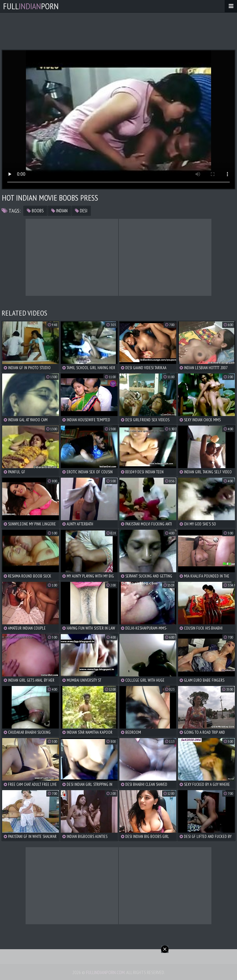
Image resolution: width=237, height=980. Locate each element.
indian (59, 211)
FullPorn (31, 6)
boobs (35, 211)
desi (81, 211)
